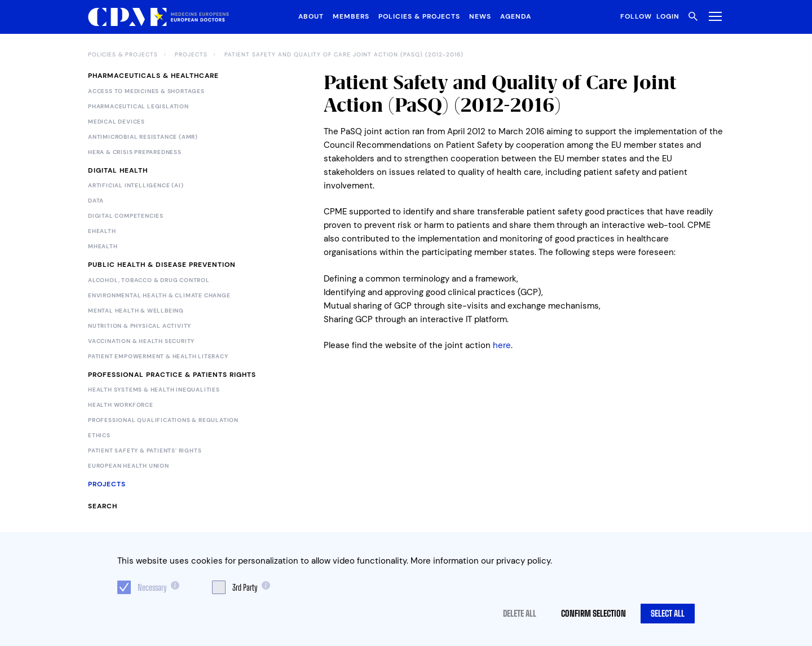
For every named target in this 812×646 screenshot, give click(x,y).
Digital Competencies (126, 216)
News (480, 16)
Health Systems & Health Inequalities (154, 390)
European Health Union (129, 466)
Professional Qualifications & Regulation (163, 420)
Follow (636, 16)
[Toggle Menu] (713, 16)
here (502, 345)
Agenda (516, 16)
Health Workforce (121, 405)
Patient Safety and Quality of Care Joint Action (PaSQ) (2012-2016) (344, 55)
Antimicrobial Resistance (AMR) (143, 137)
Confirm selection (593, 613)
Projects (191, 55)
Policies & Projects (419, 16)
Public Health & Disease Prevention (162, 265)
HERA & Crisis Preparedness (135, 152)
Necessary (152, 587)
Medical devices (116, 122)
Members (351, 16)
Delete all (520, 613)
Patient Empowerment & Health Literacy (158, 357)
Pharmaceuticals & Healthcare (153, 76)
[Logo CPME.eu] (158, 17)
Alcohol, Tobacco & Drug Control (149, 280)
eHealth (102, 231)
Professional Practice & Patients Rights (172, 375)
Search (103, 506)
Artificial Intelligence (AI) (136, 186)
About (311, 16)
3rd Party (245, 587)
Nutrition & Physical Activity (140, 326)
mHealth (103, 247)
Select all (668, 613)
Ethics (99, 436)
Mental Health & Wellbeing (136, 311)
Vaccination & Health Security (141, 341)
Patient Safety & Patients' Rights (145, 451)
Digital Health (118, 170)
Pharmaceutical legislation (138, 107)
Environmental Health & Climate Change (159, 296)
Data (96, 201)
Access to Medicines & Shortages (146, 91)
